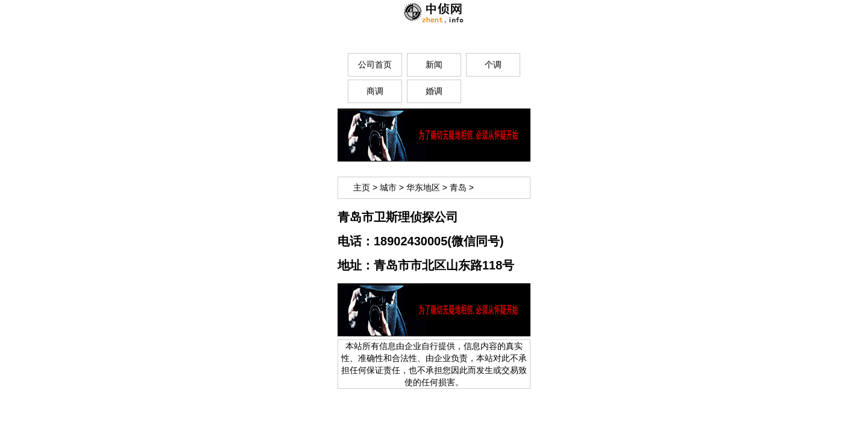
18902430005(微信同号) (439, 241)
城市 (388, 187)
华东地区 (423, 187)
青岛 (458, 187)
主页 (362, 187)
